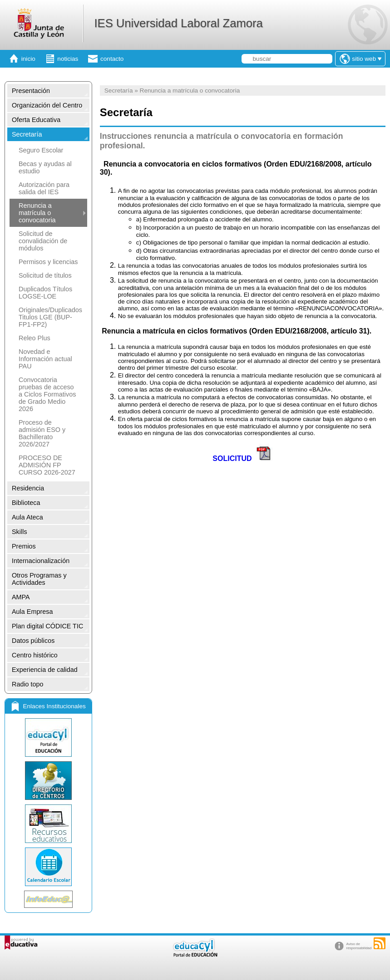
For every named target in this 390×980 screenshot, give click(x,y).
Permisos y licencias (48, 262)
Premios (24, 546)
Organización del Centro (47, 105)
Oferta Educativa (36, 120)
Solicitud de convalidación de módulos (43, 241)
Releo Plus (35, 338)
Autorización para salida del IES (44, 188)
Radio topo (28, 684)
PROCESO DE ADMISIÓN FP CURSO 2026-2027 (47, 465)
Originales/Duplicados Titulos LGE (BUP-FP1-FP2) (50, 317)
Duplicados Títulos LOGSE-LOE (45, 293)
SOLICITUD (232, 458)
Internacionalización (41, 561)
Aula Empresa (32, 612)
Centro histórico (35, 655)
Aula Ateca (27, 517)
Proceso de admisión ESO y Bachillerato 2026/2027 (42, 433)
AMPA (21, 597)
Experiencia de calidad (45, 670)
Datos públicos (33, 641)
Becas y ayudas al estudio (45, 167)
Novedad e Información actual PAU (45, 359)
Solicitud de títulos (45, 275)
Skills (20, 532)
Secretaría (27, 134)
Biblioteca (26, 503)
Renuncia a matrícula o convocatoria (37, 213)
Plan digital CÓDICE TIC (47, 626)
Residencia (28, 488)
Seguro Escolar (41, 150)
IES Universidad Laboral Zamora (178, 23)
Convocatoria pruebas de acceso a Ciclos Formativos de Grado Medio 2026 (47, 394)
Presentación (31, 91)
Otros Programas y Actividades (39, 579)
